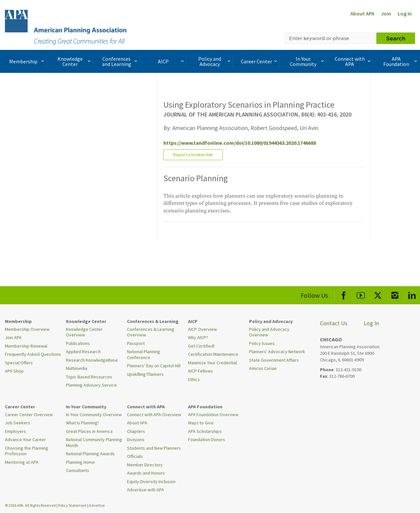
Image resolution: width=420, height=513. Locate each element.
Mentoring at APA (22, 462)
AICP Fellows (200, 371)
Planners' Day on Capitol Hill (154, 366)
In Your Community (307, 61)
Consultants (78, 470)
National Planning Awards (90, 454)
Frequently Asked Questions (33, 354)
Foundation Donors (207, 439)
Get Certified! (201, 346)
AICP (172, 61)
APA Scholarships (205, 431)
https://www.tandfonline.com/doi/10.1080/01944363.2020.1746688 (240, 143)
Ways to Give (201, 423)
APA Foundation (401, 61)
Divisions (136, 439)
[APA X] (378, 294)
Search (396, 38)
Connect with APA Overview (154, 415)
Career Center (260, 61)
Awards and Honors (146, 473)
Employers (15, 431)
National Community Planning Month (94, 442)
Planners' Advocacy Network (277, 352)
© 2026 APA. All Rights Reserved (31, 505)
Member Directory (145, 465)
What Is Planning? (83, 423)
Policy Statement (72, 505)
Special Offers (19, 363)
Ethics (194, 379)
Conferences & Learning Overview (151, 332)
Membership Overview (27, 329)
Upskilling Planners (145, 374)
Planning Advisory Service (91, 385)
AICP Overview (202, 329)
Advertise (97, 505)
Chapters (136, 431)
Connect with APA (353, 61)
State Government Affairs (274, 360)
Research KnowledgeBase (92, 360)
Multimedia (77, 368)
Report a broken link (193, 155)
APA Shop (14, 371)
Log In (405, 13)
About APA (362, 13)
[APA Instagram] (395, 294)
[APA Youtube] (361, 294)
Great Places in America (89, 431)
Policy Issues (262, 343)
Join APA (13, 337)
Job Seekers (18, 423)
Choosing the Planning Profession (27, 451)
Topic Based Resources (89, 377)
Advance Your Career (25, 439)
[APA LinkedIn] (412, 294)
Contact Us (334, 323)
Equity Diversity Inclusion (151, 481)
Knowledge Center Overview (84, 332)
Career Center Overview (29, 415)
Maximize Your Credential (212, 363)
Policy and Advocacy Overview (269, 332)
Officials (135, 456)
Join (386, 13)
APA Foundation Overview (213, 415)
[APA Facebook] (344, 294)
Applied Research (83, 352)
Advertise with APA (146, 490)
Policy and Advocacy (215, 61)
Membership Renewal (26, 346)
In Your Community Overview (94, 415)
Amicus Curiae (263, 368)
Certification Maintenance (213, 354)
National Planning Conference (144, 354)
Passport (136, 343)
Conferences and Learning (120, 61)
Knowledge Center (75, 61)
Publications (78, 343)
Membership (27, 61)
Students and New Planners (154, 448)
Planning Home (80, 462)
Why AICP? (198, 337)
